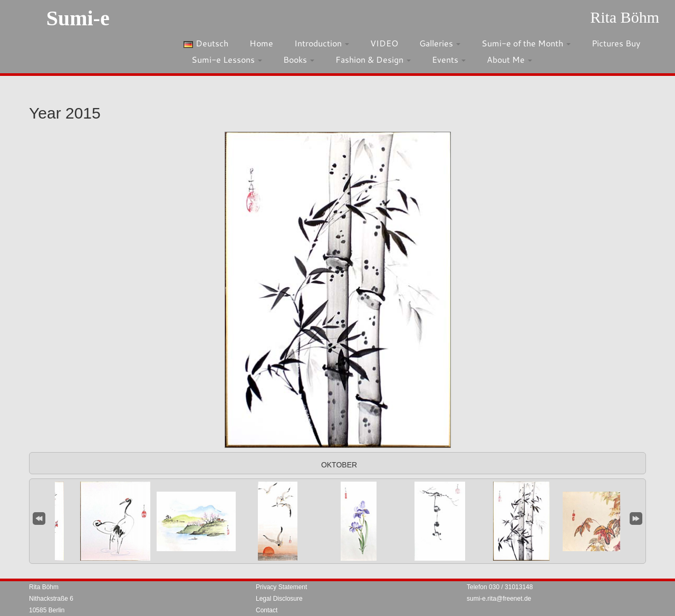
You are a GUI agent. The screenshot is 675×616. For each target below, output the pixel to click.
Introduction (322, 43)
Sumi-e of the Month (526, 43)
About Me (509, 59)
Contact (267, 610)
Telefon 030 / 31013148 (500, 587)
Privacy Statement (281, 587)
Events (449, 59)
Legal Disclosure (279, 599)
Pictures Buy (616, 43)
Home (261, 43)
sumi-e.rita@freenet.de (499, 599)
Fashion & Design (373, 59)
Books (299, 59)
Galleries (440, 43)
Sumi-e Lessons (227, 59)
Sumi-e (78, 18)
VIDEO (384, 43)
